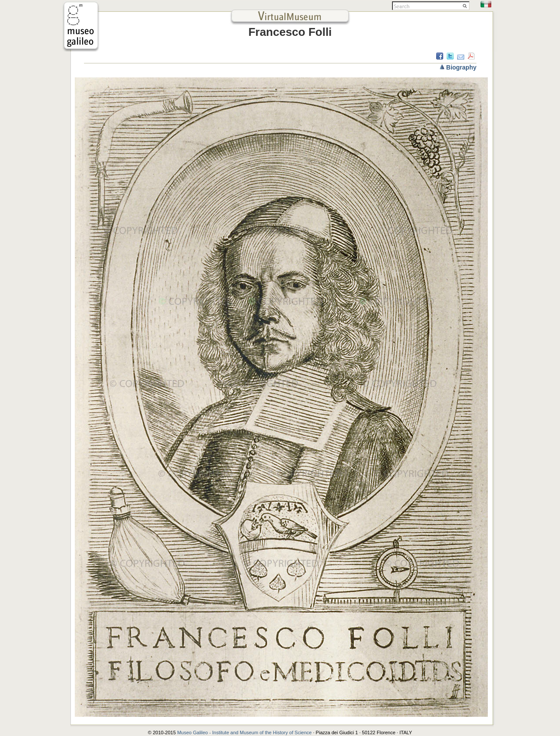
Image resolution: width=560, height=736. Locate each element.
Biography (461, 67)
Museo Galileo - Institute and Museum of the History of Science (245, 733)
